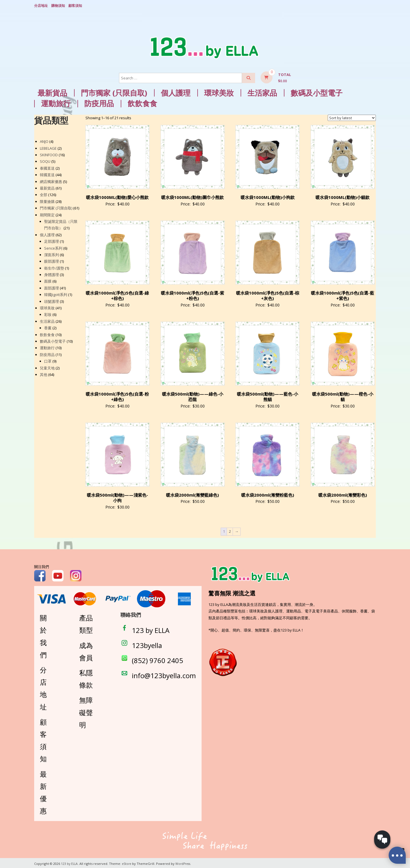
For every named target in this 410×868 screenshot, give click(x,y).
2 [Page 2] (230, 530)
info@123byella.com (164, 674)
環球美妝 (219, 91)
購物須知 (58, 5)
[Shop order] (352, 116)
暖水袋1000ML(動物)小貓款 (343, 196)
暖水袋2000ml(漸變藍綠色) (192, 493)
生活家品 (262, 91)
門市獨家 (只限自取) (114, 91)
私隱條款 (86, 677)
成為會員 (86, 650)
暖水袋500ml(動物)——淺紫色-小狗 (117, 496)
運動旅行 (56, 102)
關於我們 (43, 635)
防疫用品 (99, 102)
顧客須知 (75, 5)
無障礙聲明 (86, 711)
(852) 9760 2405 (157, 659)
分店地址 (41, 5)
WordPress (185, 862)
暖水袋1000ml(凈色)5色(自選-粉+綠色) (117, 395)
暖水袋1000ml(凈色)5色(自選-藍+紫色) (343, 294)
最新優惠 (43, 791)
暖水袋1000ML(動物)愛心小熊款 (117, 196)
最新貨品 (52, 91)
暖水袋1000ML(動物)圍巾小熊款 (192, 196)
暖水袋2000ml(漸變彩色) (343, 493)
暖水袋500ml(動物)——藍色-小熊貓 (267, 395)
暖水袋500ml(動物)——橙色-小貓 (343, 395)
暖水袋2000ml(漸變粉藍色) (268, 493)
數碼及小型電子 (317, 91)
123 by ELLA (151, 629)
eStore (128, 862)
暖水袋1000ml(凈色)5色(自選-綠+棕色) (117, 294)
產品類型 (86, 623)
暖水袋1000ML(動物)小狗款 (268, 196)
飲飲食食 (142, 102)
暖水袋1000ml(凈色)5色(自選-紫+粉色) (192, 294)
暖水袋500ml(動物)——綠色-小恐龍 (193, 395)
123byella (147, 644)
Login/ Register (373, 5)
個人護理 (176, 91)
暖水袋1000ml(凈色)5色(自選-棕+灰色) (268, 294)
